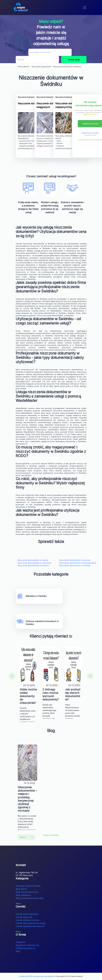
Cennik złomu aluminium (27, 914)
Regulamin (21, 942)
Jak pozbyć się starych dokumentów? (73, 694)
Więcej (26, 837)
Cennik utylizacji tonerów (27, 920)
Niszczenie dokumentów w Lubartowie (35, 563)
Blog (18, 951)
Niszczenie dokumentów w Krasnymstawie (78, 563)
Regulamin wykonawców (27, 945)
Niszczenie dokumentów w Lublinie (33, 560)
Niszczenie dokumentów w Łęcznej (75, 560)
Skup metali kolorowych (27, 892)
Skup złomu (21, 889)
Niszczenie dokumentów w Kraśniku (33, 565)
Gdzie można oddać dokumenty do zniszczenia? (28, 696)
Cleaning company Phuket (28, 886)
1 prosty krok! (90, 135)
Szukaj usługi (74, 60)
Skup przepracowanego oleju (30, 898)
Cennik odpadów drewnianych (30, 926)
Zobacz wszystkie (51, 835)
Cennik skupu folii (24, 917)
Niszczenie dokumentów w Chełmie (75, 565)
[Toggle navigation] (85, 8)
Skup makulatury (23, 895)
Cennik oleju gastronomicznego (31, 923)
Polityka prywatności (26, 948)
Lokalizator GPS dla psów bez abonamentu (37, 976)
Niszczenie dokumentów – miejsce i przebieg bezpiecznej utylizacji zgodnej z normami (27, 799)
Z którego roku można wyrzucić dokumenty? (51, 694)
